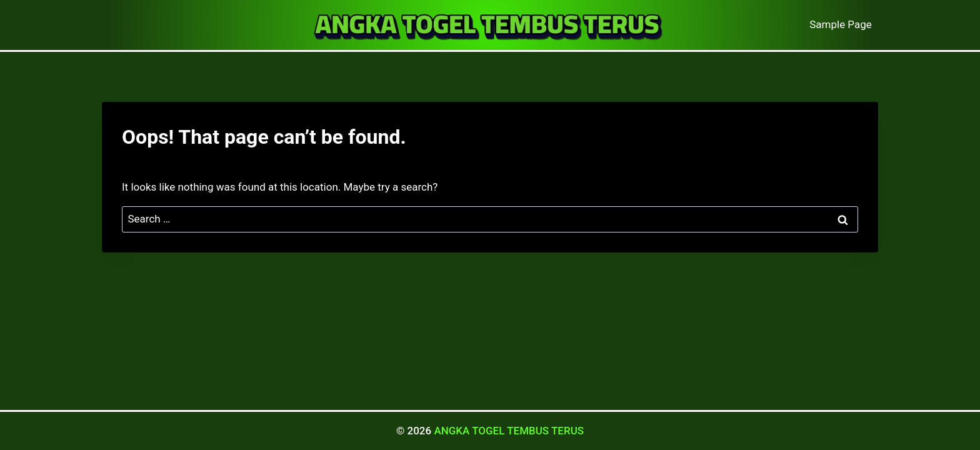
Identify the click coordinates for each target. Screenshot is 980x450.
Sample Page (841, 24)
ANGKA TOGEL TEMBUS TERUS (509, 431)
